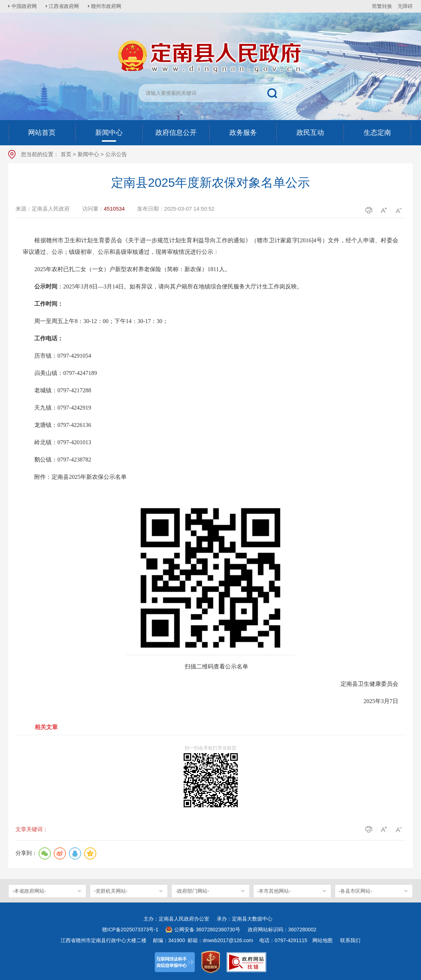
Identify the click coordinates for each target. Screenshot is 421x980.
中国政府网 (25, 6)
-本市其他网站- (274, 891)
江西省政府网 (65, 6)
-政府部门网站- (192, 891)
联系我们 (350, 940)
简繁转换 (382, 6)
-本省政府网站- (29, 891)
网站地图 (323, 940)
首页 (66, 154)
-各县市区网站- (356, 891)
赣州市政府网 (108, 6)
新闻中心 (88, 154)
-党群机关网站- (111, 891)
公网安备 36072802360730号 (207, 930)
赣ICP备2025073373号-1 (130, 930)
